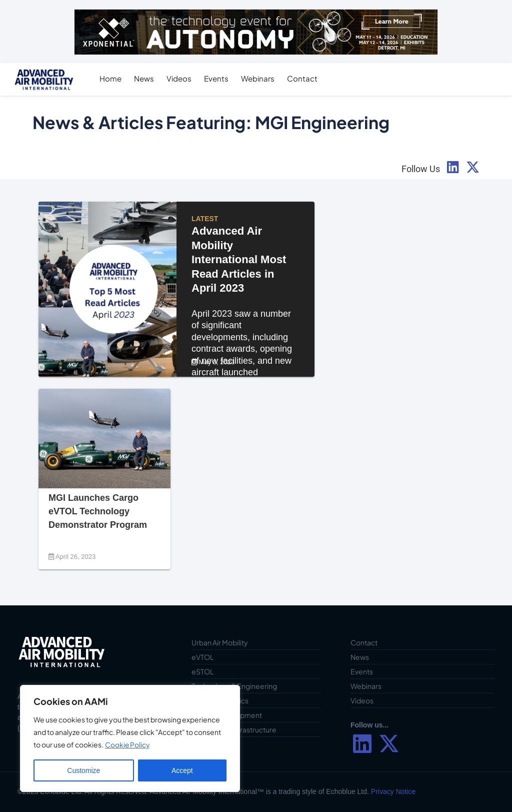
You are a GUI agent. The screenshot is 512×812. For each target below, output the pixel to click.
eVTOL (202, 657)
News (147, 78)
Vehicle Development (227, 715)
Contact (305, 78)
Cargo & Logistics (220, 700)
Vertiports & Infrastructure (234, 729)
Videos (182, 78)
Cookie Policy (128, 745)
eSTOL (202, 671)
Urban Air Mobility (220, 642)
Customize (83, 770)
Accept (182, 770)
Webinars (261, 78)
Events (219, 78)
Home (113, 78)
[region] (130, 738)
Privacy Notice (393, 791)
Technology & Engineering (234, 686)
